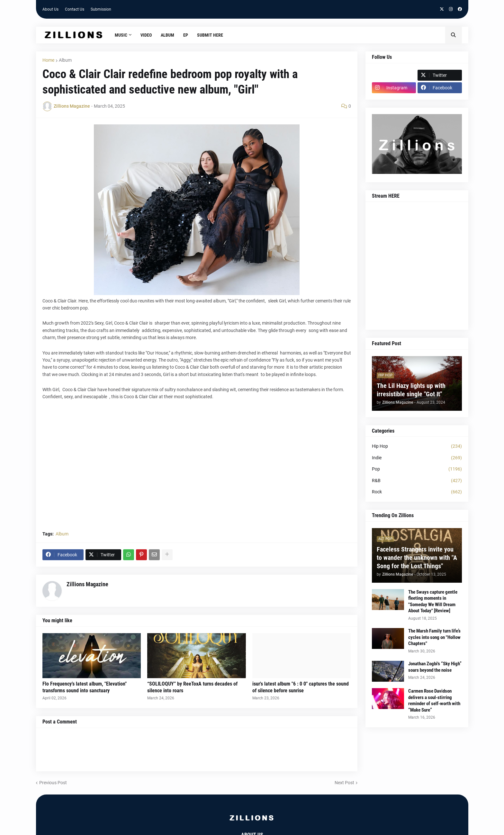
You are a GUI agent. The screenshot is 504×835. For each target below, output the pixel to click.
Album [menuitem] (167, 35)
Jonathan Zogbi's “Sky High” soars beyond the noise (435, 667)
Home (48, 60)
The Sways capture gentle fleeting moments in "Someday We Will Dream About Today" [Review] (433, 602)
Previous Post (53, 783)
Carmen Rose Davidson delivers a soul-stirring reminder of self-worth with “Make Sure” (434, 700)
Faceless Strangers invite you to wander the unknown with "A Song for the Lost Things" (417, 558)
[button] (454, 35)
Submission (101, 9)
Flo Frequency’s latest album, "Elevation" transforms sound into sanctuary (85, 687)
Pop (417, 469)
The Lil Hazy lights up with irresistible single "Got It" (411, 390)
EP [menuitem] (186, 35)
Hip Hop (417, 446)
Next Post (344, 783)
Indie (417, 458)
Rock (417, 492)
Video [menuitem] (146, 35)
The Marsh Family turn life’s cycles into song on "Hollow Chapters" (434, 637)
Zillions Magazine (87, 584)
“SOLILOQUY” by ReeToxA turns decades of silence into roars (192, 687)
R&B (417, 481)
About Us (50, 9)
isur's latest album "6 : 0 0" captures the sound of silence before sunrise (301, 687)
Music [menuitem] (121, 35)
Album (65, 60)
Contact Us (75, 9)
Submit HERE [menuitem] (210, 35)
